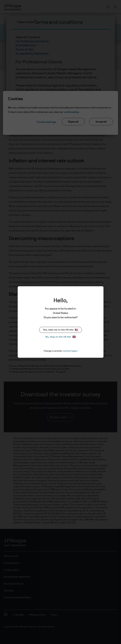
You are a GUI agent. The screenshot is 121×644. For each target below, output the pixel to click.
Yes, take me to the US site (60, 330)
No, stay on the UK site (61, 337)
